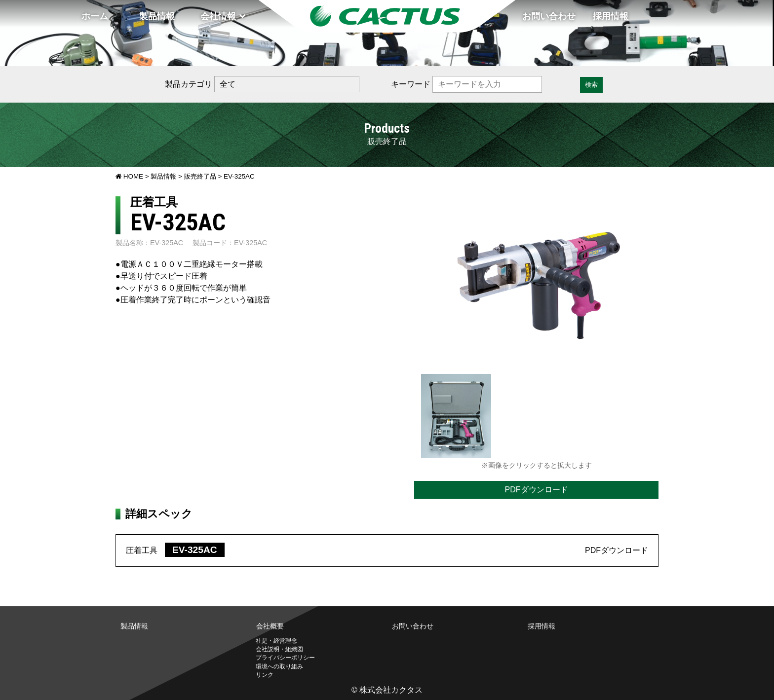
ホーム (95, 16)
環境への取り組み (279, 666)
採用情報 (611, 16)
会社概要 (270, 626)
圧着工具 (175, 550)
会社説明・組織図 (279, 649)
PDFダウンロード (537, 490)
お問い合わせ (549, 16)
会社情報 (218, 16)
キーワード (411, 84)
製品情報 (157, 16)
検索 (591, 85)
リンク (265, 675)
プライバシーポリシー (285, 658)
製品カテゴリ (189, 84)
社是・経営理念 (276, 641)
